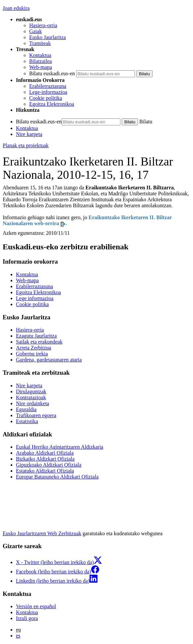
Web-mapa (41, 67)
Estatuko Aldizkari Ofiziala (45, 471)
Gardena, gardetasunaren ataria (49, 360)
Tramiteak (40, 43)
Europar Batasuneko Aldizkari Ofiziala (57, 477)
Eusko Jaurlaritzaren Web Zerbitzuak (42, 533)
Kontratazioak (31, 397)
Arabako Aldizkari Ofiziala (45, 453)
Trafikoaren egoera (36, 415)
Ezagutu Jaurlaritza (36, 336)
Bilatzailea (40, 61)
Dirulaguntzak (31, 391)
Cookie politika (46, 98)
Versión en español (36, 606)
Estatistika (27, 421)
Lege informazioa (35, 298)
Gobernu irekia (32, 354)
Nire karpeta (29, 134)
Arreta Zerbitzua (33, 348)
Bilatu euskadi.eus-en (52, 73)
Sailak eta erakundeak (39, 342)
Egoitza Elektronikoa (52, 104)
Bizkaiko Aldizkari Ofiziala (45, 459)
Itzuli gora (27, 618)
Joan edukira (16, 8)
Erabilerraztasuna (48, 86)
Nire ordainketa (32, 403)
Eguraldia (26, 409)
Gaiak (35, 31)
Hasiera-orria (43, 25)
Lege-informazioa (48, 92)
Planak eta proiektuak (26, 145)
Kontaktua (40, 55)
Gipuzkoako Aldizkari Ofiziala (49, 465)
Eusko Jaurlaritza (48, 37)
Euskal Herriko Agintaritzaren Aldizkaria (60, 447)
